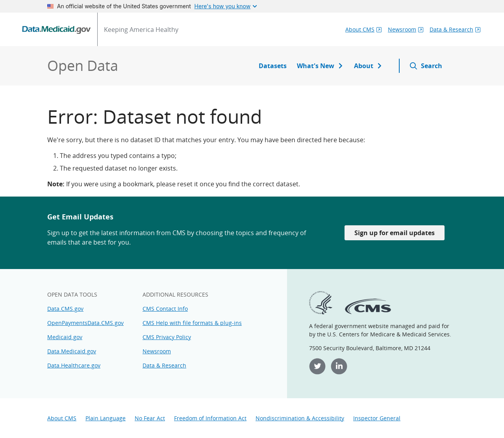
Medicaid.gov (65, 337)
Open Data (83, 66)
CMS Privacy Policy (167, 337)
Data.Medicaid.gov (72, 351)
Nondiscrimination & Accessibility (300, 418)
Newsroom (157, 351)
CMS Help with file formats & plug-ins (192, 323)
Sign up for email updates (395, 233)
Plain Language (106, 418)
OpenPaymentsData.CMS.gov (85, 323)
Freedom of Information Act (210, 418)
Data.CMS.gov (65, 309)
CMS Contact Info (165, 309)
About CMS (62, 418)
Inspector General (377, 418)
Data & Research (164, 365)
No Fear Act (150, 418)
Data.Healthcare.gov (74, 365)
